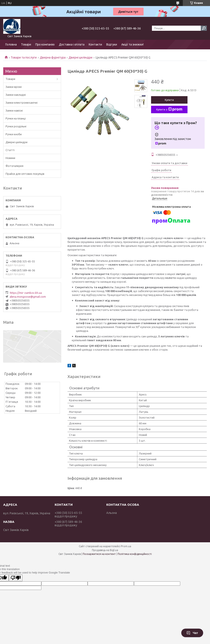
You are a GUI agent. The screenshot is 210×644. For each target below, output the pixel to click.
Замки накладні (16, 95)
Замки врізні (14, 87)
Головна (11, 44)
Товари (26, 44)
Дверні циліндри (80, 57)
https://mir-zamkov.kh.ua (26, 293)
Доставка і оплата (72, 44)
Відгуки (112, 44)
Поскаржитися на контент (99, 554)
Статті (10, 150)
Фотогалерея (14, 166)
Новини (10, 158)
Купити (169, 100)
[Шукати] (204, 28)
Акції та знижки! (132, 44)
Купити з (169, 109)
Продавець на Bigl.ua (105, 550)
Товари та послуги (24, 57)
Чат (192, 633)
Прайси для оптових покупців (25, 174)
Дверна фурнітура (53, 57)
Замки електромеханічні (22, 103)
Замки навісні (14, 110)
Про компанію (45, 44)
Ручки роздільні (16, 126)
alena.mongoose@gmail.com (28, 297)
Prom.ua (126, 546)
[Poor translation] (16, 578)
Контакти (95, 44)
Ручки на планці (16, 118)
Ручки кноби (14, 134)
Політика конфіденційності (135, 554)
